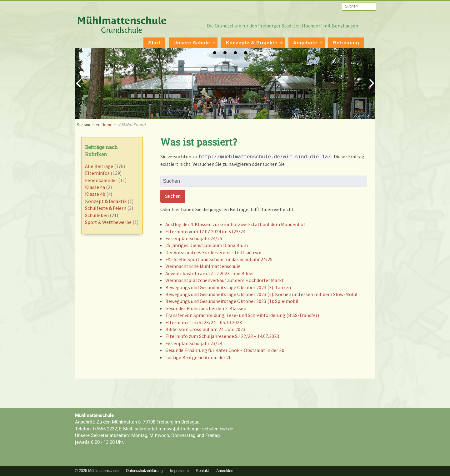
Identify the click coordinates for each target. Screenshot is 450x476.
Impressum (179, 470)
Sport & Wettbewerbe (108, 222)
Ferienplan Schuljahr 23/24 (194, 343)
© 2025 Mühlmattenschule (97, 470)
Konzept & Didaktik (106, 201)
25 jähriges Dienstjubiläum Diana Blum (207, 245)
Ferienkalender (101, 180)
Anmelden (225, 470)
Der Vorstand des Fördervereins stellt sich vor (214, 252)
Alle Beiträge (99, 166)
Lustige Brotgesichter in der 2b (198, 357)
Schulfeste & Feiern (106, 208)
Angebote (305, 42)
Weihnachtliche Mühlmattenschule (203, 266)
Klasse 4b (95, 194)
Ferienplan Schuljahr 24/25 (194, 238)
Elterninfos (97, 173)
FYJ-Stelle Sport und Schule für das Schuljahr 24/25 (219, 259)
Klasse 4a (95, 187)
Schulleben (97, 215)
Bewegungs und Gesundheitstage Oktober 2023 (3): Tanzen (228, 287)
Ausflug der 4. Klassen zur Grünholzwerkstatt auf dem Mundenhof (235, 224)
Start (154, 42)
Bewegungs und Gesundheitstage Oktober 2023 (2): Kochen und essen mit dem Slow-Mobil (261, 294)
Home (107, 124)
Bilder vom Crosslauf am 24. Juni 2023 (205, 329)
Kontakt (203, 470)
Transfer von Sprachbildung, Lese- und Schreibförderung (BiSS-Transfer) (242, 315)
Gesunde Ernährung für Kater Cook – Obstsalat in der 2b (225, 350)
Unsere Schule (192, 42)
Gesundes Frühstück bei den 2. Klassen (206, 308)
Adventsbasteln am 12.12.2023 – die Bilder (210, 273)
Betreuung (346, 42)
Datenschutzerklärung (145, 470)
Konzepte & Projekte (252, 42)
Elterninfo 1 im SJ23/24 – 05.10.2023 (204, 322)
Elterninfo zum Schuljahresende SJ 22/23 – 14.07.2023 (222, 336)
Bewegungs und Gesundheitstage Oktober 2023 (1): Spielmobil (232, 301)
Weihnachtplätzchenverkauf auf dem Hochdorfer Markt (225, 280)
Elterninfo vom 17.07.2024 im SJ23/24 (205, 231)
